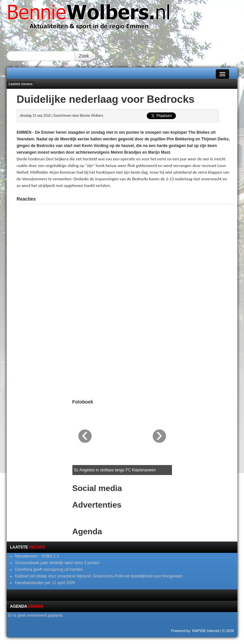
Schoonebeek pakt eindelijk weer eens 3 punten (57, 563)
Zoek (84, 56)
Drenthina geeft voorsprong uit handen (49, 569)
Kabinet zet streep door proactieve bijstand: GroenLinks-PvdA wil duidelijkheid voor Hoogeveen (99, 576)
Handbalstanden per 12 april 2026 (45, 583)
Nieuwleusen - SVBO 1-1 (37, 556)
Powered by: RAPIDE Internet (195, 631)
